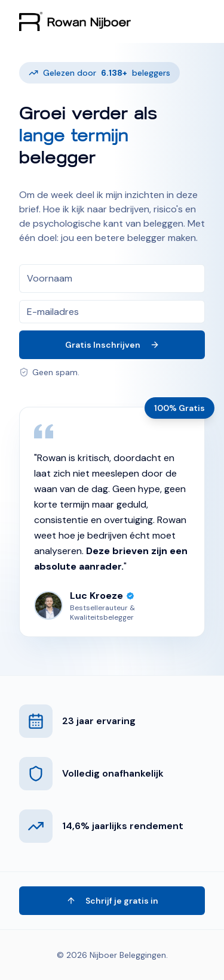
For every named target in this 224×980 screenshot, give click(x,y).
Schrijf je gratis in (112, 901)
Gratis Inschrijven (112, 345)
